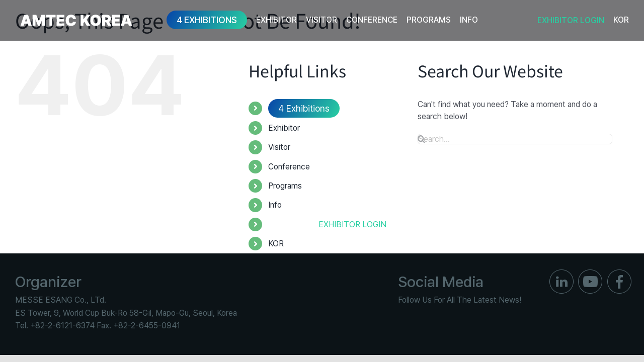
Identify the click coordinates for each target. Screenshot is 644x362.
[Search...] (515, 139)
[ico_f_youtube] (590, 273)
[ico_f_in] (561, 273)
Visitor (279, 147)
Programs (285, 186)
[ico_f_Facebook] (619, 273)
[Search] (421, 139)
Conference (289, 167)
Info (275, 205)
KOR (276, 244)
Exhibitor (284, 128)
